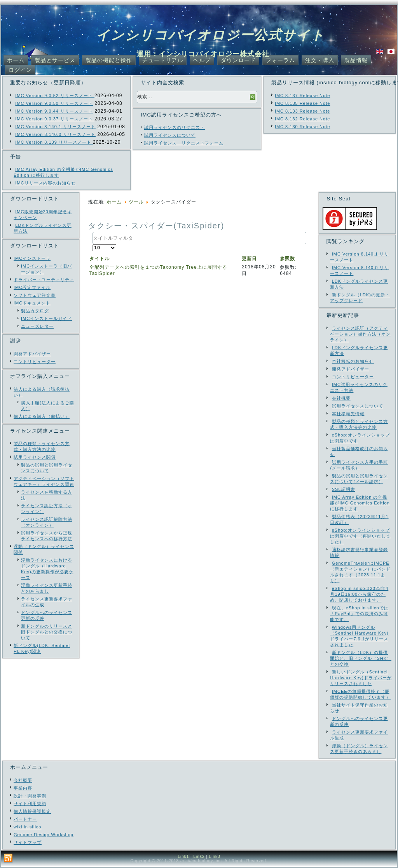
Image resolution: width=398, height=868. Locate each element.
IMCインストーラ (32, 258)
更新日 (249, 259)
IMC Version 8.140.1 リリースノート (55, 127)
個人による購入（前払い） (42, 416)
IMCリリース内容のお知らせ (45, 183)
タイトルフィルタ (93, 232)
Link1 (183, 857)
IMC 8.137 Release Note (302, 96)
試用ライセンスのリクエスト (175, 127)
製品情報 (356, 60)
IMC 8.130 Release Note (302, 127)
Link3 (215, 857)
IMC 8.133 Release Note (302, 111)
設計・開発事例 (30, 796)
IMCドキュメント (32, 303)
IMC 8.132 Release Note (302, 119)
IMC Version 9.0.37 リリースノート (55, 119)
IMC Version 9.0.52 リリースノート (55, 96)
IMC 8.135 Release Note (302, 103)
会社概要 (23, 780)
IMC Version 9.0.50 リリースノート (54, 103)
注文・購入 (320, 60)
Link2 (199, 857)
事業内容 (23, 788)
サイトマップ (28, 842)
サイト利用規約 (30, 804)
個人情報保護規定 (32, 811)
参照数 (287, 259)
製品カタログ (35, 311)
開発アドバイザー (32, 354)
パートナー (25, 819)
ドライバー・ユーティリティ (44, 280)
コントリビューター (35, 362)
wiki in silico (27, 827)
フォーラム (280, 60)
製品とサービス (55, 60)
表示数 (93, 244)
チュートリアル (163, 60)
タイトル (99, 259)
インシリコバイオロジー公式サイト (210, 35)
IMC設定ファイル (32, 287)
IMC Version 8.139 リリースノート (54, 142)
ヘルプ (202, 60)
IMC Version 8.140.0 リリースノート (55, 134)
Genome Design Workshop (44, 835)
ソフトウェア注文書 (35, 295)
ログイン (20, 70)
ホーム (16, 60)
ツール (136, 202)
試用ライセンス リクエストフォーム (184, 143)
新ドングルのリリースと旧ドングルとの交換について (47, 632)
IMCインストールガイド (46, 318)
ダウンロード (238, 60)
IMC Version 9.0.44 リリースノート (54, 111)
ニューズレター (37, 326)
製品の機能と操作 (109, 60)
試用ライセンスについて (170, 135)
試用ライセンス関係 (35, 457)
